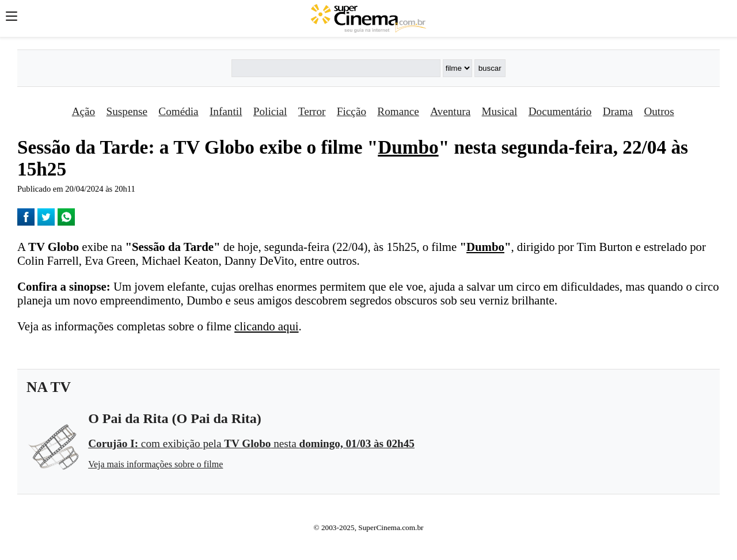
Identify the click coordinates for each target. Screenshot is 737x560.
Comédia (178, 111)
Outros (659, 111)
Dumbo (408, 147)
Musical (500, 111)
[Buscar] (336, 68)
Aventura (450, 111)
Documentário (560, 111)
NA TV (49, 387)
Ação (83, 111)
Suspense (127, 111)
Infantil (226, 111)
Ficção (352, 111)
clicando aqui (266, 326)
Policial (270, 111)
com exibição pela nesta (251, 443)
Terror (312, 111)
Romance (398, 111)
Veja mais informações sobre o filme (155, 464)
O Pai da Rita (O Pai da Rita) (175, 418)
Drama (618, 111)
